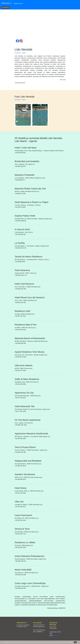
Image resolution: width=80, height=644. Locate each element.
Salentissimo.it (6, 3)
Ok (75, 642)
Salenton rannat (18, 3)
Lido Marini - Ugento (20, 53)
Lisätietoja (70, 642)
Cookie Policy (53, 627)
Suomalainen (5, 7)
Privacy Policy (53, 628)
